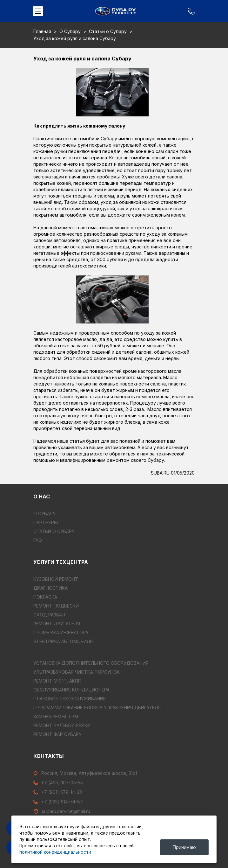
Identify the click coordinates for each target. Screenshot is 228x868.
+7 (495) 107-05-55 (58, 783)
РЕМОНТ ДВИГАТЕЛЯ (57, 624)
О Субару (70, 31)
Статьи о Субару (108, 31)
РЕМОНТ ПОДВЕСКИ (56, 606)
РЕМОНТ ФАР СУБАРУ (57, 734)
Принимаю (184, 847)
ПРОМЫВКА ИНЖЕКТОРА (61, 632)
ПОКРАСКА (45, 597)
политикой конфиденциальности (55, 852)
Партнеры (46, 522)
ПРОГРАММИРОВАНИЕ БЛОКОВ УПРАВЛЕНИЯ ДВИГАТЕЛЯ (97, 708)
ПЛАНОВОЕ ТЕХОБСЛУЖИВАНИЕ (70, 699)
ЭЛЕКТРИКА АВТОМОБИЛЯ (63, 641)
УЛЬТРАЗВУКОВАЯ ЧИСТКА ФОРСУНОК (77, 672)
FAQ (38, 540)
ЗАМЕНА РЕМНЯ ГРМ (56, 716)
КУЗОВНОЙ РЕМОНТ (56, 579)
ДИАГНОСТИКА (50, 588)
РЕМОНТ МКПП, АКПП (57, 681)
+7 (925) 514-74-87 (58, 802)
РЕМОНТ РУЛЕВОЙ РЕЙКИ (62, 725)
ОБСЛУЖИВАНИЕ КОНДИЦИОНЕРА (71, 690)
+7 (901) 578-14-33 (58, 792)
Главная (42, 31)
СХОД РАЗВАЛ (49, 615)
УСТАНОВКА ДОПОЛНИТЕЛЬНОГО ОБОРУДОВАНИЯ (91, 663)
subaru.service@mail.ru (62, 811)
